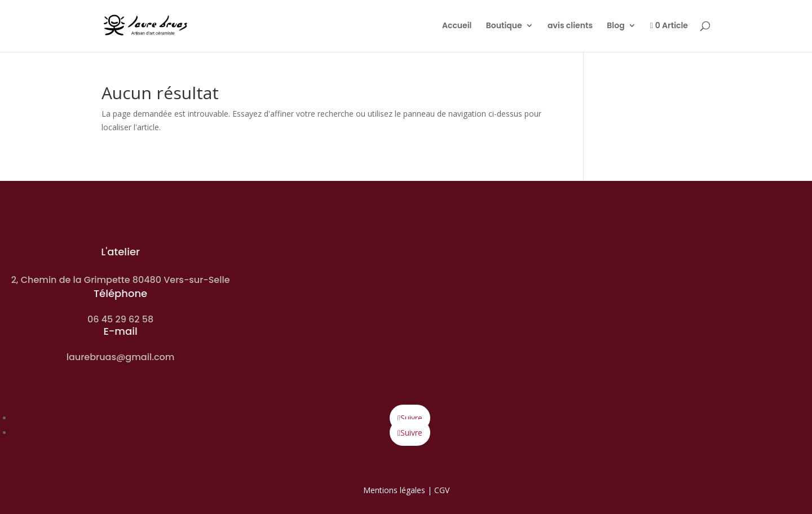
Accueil (457, 26)
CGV (442, 490)
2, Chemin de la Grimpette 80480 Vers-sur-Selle (121, 280)
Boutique (504, 26)
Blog (615, 26)
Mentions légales (394, 490)
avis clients (570, 26)
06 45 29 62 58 (120, 319)
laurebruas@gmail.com (121, 357)
